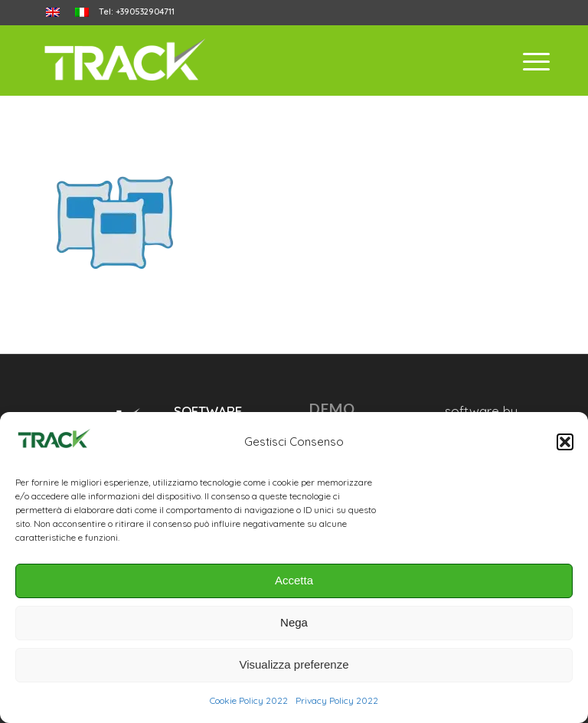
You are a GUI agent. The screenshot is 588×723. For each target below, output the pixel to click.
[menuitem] (53, 13)
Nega (294, 622)
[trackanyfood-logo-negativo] (124, 61)
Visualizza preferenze (294, 664)
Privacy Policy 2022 (337, 700)
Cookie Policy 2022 (249, 700)
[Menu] (529, 61)
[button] (565, 442)
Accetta (294, 580)
